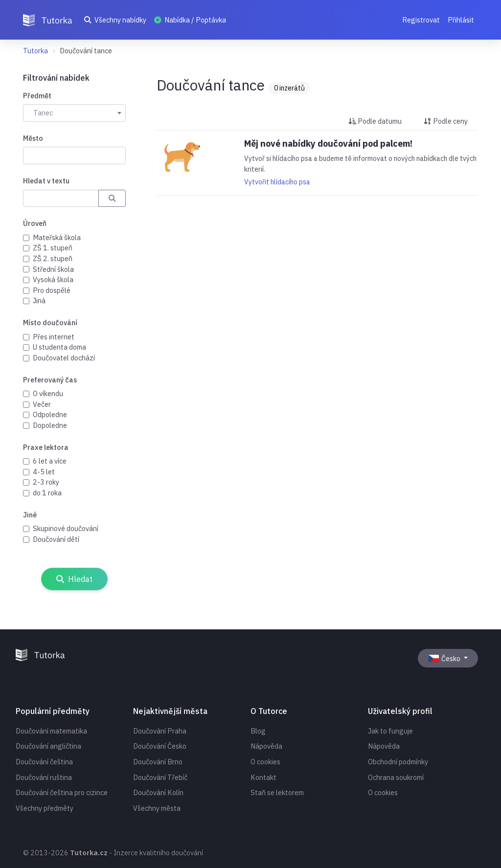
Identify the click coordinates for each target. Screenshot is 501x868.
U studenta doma (59, 347)
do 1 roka (47, 493)
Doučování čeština (44, 762)
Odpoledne (50, 414)
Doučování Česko (160, 746)
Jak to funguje (390, 731)
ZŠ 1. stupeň (53, 248)
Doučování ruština (44, 777)
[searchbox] (31, 155)
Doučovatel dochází (64, 358)
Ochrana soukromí (396, 777)
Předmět (37, 96)
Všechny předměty (45, 808)
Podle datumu (375, 121)
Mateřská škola (57, 237)
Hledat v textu (46, 181)
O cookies (265, 762)
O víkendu (48, 393)
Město (33, 138)
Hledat (75, 579)
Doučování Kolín (158, 792)
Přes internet (54, 337)
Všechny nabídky (115, 20)
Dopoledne (50, 425)
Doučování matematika (51, 731)
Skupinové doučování (66, 528)
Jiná (39, 300)
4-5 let (44, 472)
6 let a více (50, 461)
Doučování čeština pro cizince (62, 792)
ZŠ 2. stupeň (53, 258)
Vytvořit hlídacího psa (277, 182)
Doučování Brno (158, 762)
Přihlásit (461, 20)
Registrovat (421, 20)
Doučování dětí (56, 539)
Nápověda (266, 746)
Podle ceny (446, 121)
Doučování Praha (160, 731)
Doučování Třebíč (160, 777)
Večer (42, 404)
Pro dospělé (52, 290)
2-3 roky (46, 482)
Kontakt (263, 777)
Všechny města (157, 808)
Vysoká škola (53, 279)
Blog (258, 731)
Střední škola (53, 269)
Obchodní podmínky (398, 762)
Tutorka (35, 51)
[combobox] (74, 113)
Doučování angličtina (48, 746)
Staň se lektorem (277, 792)
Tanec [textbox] (43, 113)
